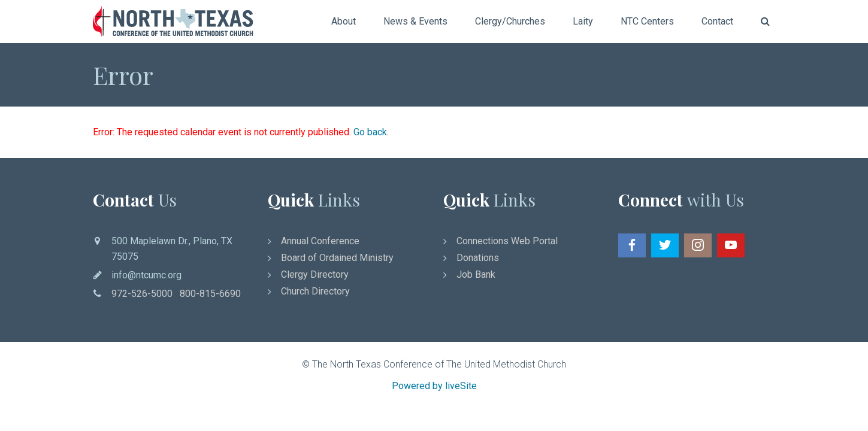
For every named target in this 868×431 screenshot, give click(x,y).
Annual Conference (320, 241)
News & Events (415, 21)
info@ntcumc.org (146, 275)
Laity (583, 21)
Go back (370, 132)
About (344, 21)
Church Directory (315, 291)
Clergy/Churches (510, 21)
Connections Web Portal (507, 241)
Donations (478, 258)
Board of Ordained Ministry (337, 258)
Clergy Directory (315, 274)
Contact (717, 21)
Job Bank (476, 274)
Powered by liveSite (434, 386)
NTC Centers (647, 21)
